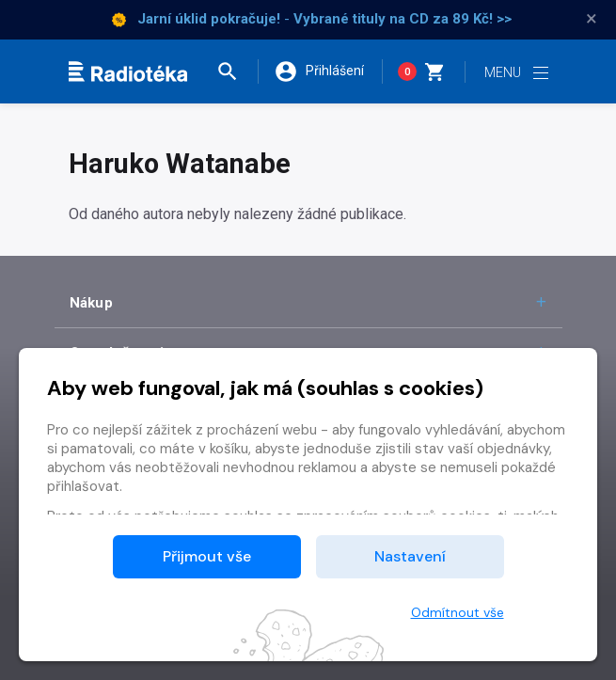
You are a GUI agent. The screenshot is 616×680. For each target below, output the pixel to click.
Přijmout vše (207, 556)
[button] (237, 71)
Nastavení (410, 556)
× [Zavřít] (592, 19)
